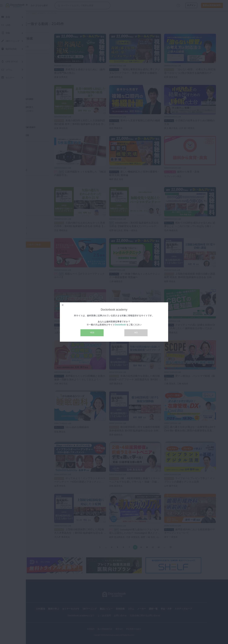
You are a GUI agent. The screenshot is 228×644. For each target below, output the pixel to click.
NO (136, 333)
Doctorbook (120, 325)
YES (92, 333)
